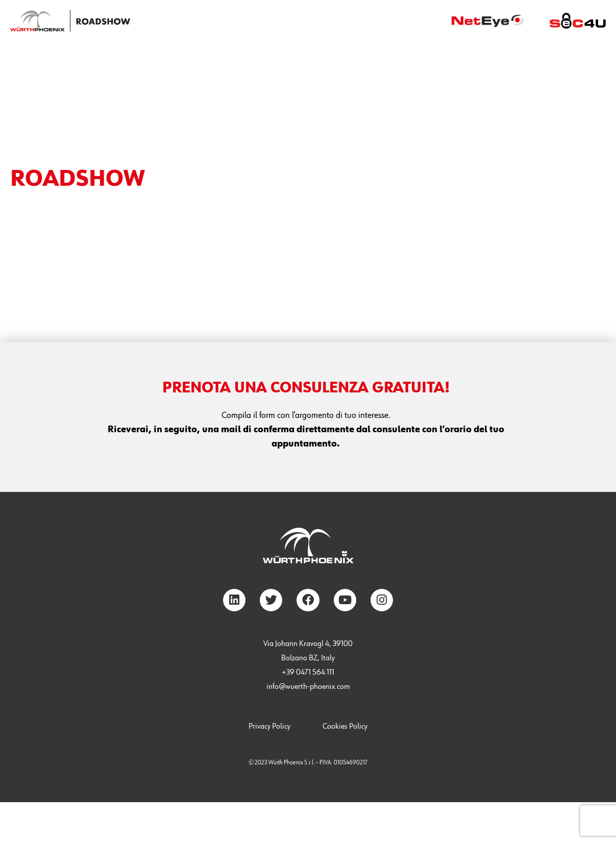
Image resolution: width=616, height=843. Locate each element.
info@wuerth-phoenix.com (308, 687)
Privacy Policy (269, 727)
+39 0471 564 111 (308, 673)
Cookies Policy (345, 727)
